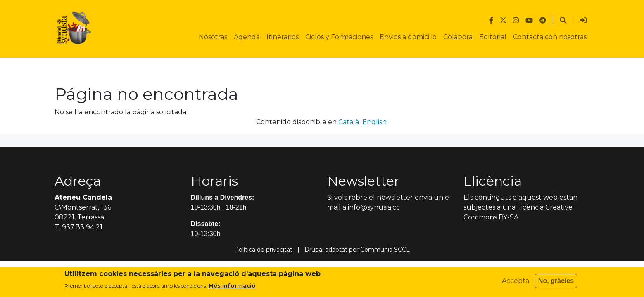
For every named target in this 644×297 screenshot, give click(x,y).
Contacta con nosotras (550, 37)
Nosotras (213, 37)
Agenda (247, 37)
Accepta (516, 283)
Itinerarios (283, 37)
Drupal (314, 250)
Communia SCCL (385, 250)
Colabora (458, 37)
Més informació (232, 288)
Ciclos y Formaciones (339, 37)
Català (349, 122)
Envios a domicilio (408, 37)
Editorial (493, 37)
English (374, 122)
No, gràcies (556, 283)
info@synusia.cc (374, 207)
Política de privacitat (263, 250)
